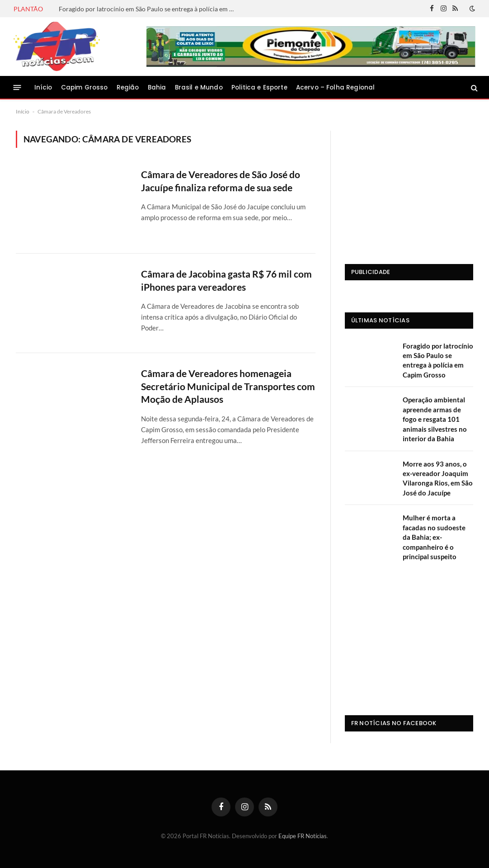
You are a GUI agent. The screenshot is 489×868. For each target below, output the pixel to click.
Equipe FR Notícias (303, 836)
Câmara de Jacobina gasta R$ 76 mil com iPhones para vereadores (226, 280)
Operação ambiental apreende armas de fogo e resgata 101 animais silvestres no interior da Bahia (435, 419)
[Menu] (17, 87)
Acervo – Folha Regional (335, 87)
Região (128, 87)
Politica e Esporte (259, 87)
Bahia (157, 87)
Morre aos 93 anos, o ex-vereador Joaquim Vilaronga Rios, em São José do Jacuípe (438, 478)
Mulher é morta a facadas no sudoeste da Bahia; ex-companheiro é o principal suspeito (434, 537)
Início (43, 87)
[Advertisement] (409, 187)
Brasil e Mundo (199, 87)
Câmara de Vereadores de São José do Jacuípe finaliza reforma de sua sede (221, 181)
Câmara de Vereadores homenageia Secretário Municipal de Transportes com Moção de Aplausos (228, 386)
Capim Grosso (85, 87)
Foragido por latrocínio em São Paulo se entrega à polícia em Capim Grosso (149, 9)
